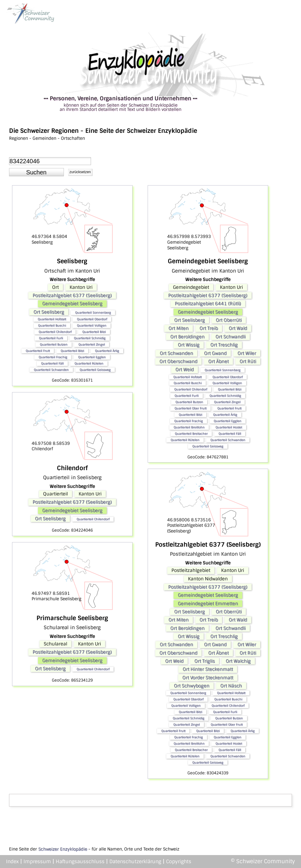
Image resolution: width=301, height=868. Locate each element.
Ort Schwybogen (192, 686)
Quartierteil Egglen (92, 357)
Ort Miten (179, 328)
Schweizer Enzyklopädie (63, 849)
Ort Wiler (247, 353)
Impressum (37, 862)
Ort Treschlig (224, 345)
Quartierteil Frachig (53, 357)
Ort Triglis (205, 661)
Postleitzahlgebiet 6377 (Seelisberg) (72, 295)
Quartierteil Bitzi (94, 332)
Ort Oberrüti (229, 320)
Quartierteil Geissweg (95, 370)
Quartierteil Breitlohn (189, 427)
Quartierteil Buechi (52, 325)
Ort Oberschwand (178, 361)
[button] (36, 172)
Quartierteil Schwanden (51, 370)
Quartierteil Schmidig (90, 338)
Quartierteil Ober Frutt (190, 408)
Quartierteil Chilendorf (55, 332)
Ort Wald (238, 328)
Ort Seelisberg (49, 312)
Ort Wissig (189, 345)
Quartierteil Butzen (54, 344)
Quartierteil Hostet (229, 427)
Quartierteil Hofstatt (52, 319)
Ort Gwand (215, 353)
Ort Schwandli (230, 337)
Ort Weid (185, 370)
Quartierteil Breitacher (191, 434)
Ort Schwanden (176, 353)
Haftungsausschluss (80, 862)
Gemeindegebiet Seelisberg (72, 304)
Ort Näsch (231, 686)
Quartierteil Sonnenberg (93, 312)
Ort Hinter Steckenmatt (208, 669)
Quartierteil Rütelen (89, 363)
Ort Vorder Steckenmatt (208, 678)
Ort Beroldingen (187, 337)
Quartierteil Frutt (38, 351)
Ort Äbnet (218, 361)
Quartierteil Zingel (92, 344)
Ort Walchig (238, 661)
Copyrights (179, 862)
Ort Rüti (248, 361)
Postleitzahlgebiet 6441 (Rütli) (208, 304)
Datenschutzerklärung (135, 862)
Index (12, 862)
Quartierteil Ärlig (107, 351)
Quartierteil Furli (51, 338)
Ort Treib (209, 328)
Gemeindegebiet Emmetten (208, 604)
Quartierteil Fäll (52, 363)
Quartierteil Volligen (92, 325)
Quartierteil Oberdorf (92, 319)
